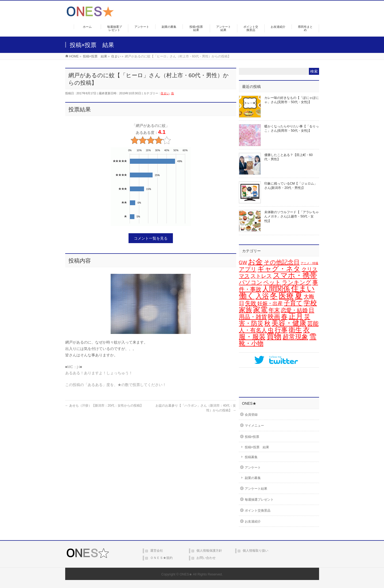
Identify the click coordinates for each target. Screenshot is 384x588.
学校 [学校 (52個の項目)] (310, 303)
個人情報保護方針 (209, 551)
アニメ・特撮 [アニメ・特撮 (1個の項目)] (309, 263)
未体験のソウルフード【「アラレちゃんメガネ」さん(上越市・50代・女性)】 (292, 216)
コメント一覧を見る (151, 238)
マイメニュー (254, 426)
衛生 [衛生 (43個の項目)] (295, 330)
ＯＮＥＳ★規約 (161, 558)
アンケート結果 (256, 489)
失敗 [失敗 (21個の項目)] (251, 303)
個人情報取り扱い (255, 551)
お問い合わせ (206, 558)
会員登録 (251, 415)
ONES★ (186, 574)
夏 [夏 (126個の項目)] (299, 296)
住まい (165, 93)
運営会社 (157, 551)
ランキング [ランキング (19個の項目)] (297, 282)
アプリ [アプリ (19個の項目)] (248, 269)
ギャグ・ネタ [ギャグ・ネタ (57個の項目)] (279, 269)
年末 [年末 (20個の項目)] (274, 310)
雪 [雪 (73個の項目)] (313, 337)
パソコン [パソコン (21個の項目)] (251, 282)
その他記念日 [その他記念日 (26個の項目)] (282, 262)
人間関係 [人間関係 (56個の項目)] (276, 289)
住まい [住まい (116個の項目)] (303, 289)
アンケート (253, 468)
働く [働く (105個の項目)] (247, 296)
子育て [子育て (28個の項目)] (293, 303)
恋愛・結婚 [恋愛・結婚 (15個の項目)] (294, 310)
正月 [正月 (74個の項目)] (296, 316)
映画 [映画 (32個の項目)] (274, 317)
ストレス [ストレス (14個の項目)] (261, 276)
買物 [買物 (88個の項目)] (274, 336)
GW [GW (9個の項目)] (243, 263)
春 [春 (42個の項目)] (284, 316)
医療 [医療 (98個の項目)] (286, 296)
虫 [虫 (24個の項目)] (271, 330)
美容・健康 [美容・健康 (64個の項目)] (289, 323)
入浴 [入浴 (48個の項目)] (262, 296)
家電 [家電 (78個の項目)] (260, 309)
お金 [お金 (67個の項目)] (255, 262)
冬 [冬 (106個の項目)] (274, 296)
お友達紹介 (253, 521)
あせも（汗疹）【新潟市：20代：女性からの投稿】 (104, 406)
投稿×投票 (252, 437)
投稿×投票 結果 (257, 447)
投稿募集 (251, 457)
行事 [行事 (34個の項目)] (281, 330)
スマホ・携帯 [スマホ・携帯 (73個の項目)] (295, 275)
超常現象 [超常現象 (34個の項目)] (295, 337)
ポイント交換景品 (258, 511)
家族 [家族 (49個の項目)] (246, 310)
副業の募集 (253, 478)
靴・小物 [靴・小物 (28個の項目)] (251, 343)
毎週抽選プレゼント (259, 500)
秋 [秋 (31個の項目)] (267, 323)
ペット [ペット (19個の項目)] (272, 282)
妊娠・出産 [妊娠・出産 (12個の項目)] (270, 303)
